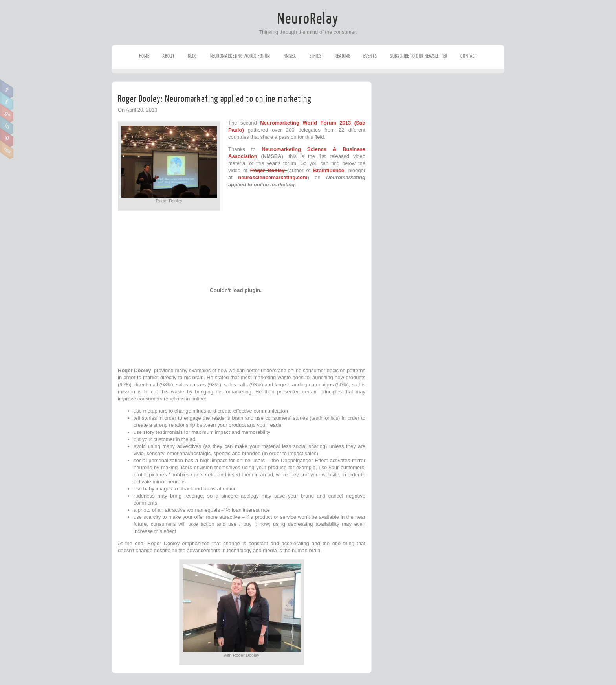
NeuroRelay (308, 19)
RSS (7, 150)
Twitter (7, 101)
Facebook (7, 89)
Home (144, 56)
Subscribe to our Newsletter (419, 56)
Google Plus (7, 113)
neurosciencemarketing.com (273, 177)
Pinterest (7, 138)
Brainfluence (329, 170)
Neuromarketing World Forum (240, 56)
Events (370, 56)
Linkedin (7, 125)
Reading (342, 56)
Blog (192, 56)
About (169, 56)
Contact (469, 56)
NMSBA (290, 56)
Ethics (316, 56)
